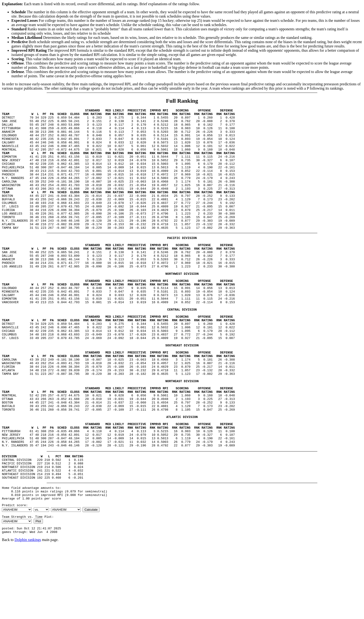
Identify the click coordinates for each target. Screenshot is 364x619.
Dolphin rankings (28, 613)
